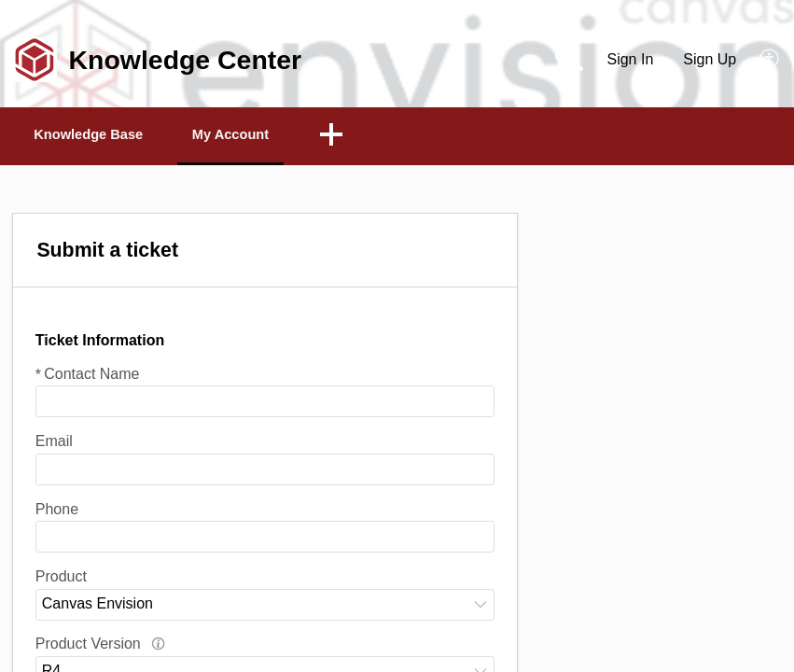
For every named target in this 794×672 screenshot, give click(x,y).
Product (61, 578)
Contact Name (88, 376)
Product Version (100, 646)
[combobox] (265, 607)
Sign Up (710, 59)
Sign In (630, 59)
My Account (272, 136)
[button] (770, 60)
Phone (57, 511)
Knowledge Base (104, 136)
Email (54, 443)
